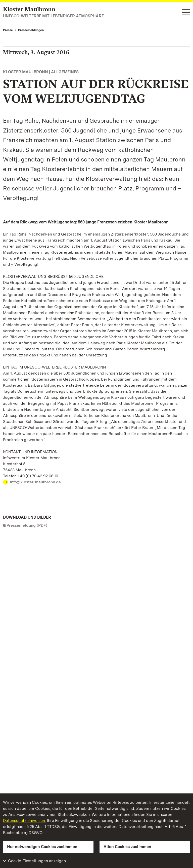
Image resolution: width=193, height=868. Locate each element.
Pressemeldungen (31, 30)
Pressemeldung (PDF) (27, 525)
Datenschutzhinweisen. (25, 821)
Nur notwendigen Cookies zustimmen (42, 847)
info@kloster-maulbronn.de (35, 482)
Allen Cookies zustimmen (127, 847)
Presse (8, 30)
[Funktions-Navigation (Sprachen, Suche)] (186, 12)
